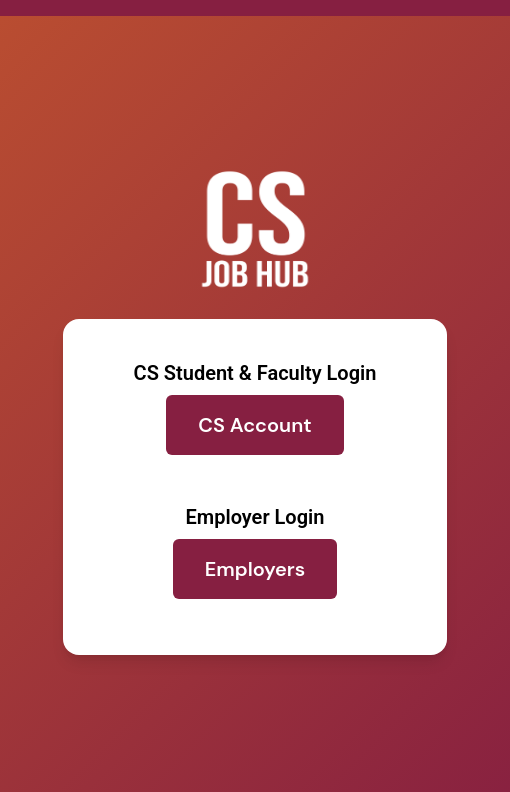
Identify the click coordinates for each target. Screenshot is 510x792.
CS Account (254, 425)
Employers (255, 569)
